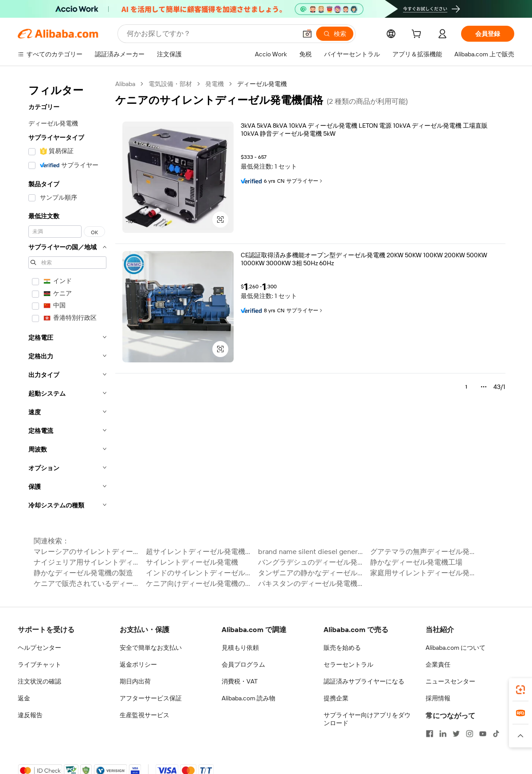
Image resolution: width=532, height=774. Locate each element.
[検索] (335, 34)
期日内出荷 (135, 681)
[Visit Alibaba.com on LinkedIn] (443, 734)
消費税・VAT (240, 681)
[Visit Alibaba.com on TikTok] (496, 734)
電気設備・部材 (170, 84)
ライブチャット (39, 664)
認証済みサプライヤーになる (364, 681)
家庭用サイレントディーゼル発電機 (424, 573)
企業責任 (438, 664)
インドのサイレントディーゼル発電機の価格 (199, 573)
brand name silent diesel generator (311, 552)
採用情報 (438, 698)
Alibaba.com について (456, 648)
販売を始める (342, 648)
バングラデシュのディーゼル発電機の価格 (311, 562)
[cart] (418, 35)
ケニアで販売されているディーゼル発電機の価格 (87, 583)
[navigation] (67, 297)
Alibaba (125, 84)
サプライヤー (305, 181)
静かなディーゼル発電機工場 (416, 562)
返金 (24, 698)
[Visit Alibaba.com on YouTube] (483, 734)
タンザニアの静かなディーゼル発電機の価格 (311, 573)
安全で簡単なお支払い (151, 648)
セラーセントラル (348, 664)
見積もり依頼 (240, 648)
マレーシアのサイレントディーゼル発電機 (87, 552)
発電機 (215, 84)
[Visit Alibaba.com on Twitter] (456, 734)
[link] (520, 690)
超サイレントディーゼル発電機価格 (199, 552)
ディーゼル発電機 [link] (262, 84)
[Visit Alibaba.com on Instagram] (469, 734)
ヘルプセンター (39, 648)
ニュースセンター (450, 681)
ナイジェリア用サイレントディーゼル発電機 (87, 562)
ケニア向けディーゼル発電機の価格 (199, 583)
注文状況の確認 (39, 681)
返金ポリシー (138, 664)
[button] (307, 34)
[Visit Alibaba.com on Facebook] (430, 734)
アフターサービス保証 (151, 698)
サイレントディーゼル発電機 (192, 562)
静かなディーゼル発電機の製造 (83, 573)
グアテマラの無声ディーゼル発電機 (424, 552)
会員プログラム (243, 664)
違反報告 (30, 715)
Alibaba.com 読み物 (248, 698)
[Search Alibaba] (211, 34)
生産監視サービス (145, 715)
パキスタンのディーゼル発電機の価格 (311, 583)
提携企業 (336, 698)
